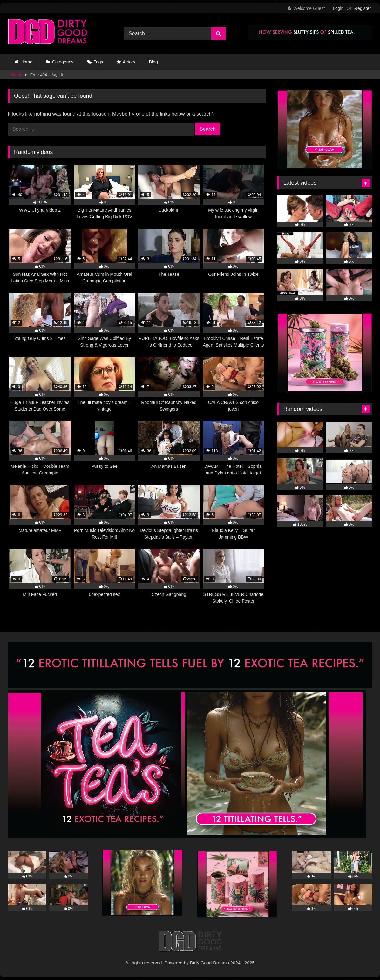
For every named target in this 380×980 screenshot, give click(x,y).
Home (27, 62)
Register (363, 8)
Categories (63, 62)
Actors (129, 62)
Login (338, 8)
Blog (153, 62)
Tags (98, 62)
